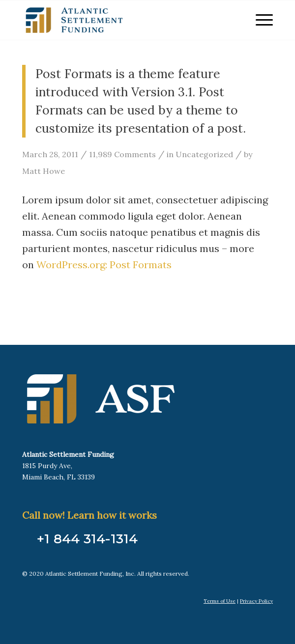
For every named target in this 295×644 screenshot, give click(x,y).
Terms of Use (220, 601)
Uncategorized (204, 154)
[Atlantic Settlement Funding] (122, 20)
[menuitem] (259, 20)
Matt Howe (44, 171)
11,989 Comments (122, 154)
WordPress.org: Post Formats (104, 265)
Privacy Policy (256, 601)
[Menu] (259, 20)
